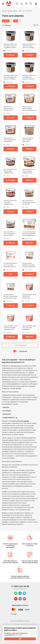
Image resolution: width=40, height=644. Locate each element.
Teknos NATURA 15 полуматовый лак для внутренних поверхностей (29, 202)
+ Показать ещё (20, 345)
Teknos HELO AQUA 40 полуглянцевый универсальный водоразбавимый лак (29, 171)
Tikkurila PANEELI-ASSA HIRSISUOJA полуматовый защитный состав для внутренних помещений (29, 296)
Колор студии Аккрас (9, 4)
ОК (20, 639)
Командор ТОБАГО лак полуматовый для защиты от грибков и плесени (29, 46)
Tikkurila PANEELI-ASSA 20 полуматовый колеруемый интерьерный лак (29, 328)
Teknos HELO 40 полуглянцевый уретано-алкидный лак (29, 108)
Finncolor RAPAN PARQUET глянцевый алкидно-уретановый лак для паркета (29, 265)
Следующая (23, 351)
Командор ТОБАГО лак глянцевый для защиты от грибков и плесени (29, 77)
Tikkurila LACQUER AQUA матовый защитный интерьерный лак (28, 140)
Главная (4, 11)
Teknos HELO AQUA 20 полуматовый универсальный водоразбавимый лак (10, 171)
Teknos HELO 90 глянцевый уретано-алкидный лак (10, 140)
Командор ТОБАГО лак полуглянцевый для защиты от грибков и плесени (10, 77)
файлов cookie (18, 635)
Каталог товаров (12, 11)
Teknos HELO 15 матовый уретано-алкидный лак (9, 108)
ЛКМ (20, 11)
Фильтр (8, 25)
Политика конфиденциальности (20, 621)
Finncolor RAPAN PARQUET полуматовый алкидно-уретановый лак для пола (11, 296)
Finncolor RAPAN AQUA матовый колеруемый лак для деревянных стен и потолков (29, 234)
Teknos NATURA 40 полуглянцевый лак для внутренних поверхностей (10, 234)
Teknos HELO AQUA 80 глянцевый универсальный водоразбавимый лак (10, 202)
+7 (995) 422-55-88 (20, 586)
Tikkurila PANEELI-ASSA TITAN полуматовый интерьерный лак (11, 328)
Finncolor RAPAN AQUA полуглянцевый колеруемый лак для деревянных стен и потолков (10, 265)
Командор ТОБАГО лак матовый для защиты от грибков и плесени (10, 46)
